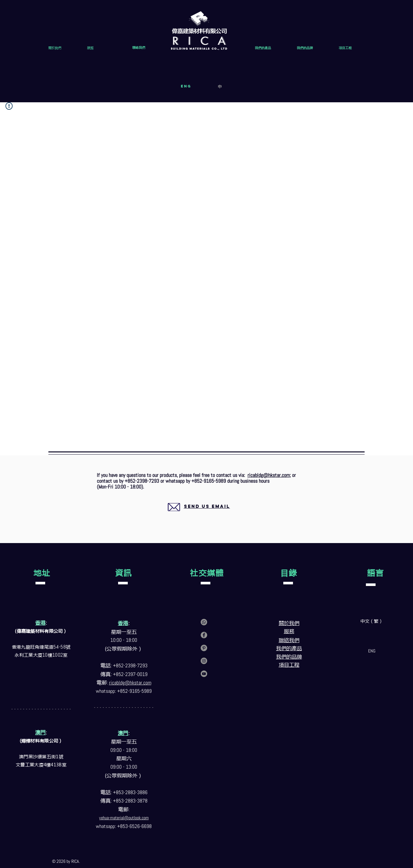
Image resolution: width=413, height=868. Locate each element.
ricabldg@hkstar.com (269, 475)
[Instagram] (204, 661)
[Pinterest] (204, 648)
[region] (199, 514)
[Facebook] (204, 635)
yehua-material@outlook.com (124, 818)
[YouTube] (204, 674)
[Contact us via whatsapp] (204, 622)
